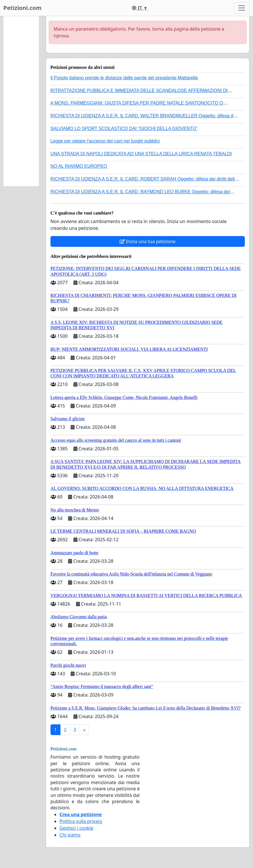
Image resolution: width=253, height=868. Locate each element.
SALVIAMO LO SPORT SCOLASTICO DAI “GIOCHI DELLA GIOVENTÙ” (124, 129)
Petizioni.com (22, 8)
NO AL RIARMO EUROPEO (79, 166)
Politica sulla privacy (81, 821)
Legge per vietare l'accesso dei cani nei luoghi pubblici (105, 141)
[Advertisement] (21, 101)
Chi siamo (70, 835)
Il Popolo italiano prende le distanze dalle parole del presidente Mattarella (124, 78)
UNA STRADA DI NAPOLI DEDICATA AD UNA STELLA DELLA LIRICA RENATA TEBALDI (141, 154)
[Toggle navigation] (242, 8)
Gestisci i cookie (76, 828)
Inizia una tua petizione (148, 241)
